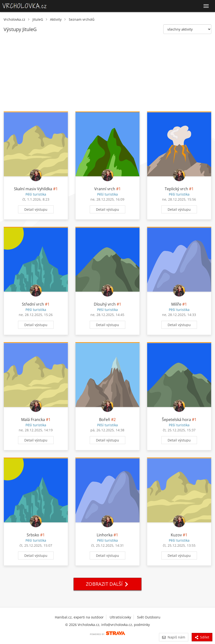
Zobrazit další (107, 584)
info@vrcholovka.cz (117, 625)
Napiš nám (174, 637)
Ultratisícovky (120, 617)
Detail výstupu (36, 209)
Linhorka (105, 535)
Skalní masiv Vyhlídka (33, 189)
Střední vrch (33, 304)
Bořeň (105, 420)
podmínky (142, 625)
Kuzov (176, 535)
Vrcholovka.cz (14, 19)
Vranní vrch (105, 189)
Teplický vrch (176, 189)
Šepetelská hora (176, 420)
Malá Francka (33, 420)
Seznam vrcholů (82, 19)
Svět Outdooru (149, 617)
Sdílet (202, 637)
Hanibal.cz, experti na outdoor (79, 617)
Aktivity (56, 19)
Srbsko (33, 535)
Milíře (176, 304)
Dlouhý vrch (105, 304)
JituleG (38, 19)
